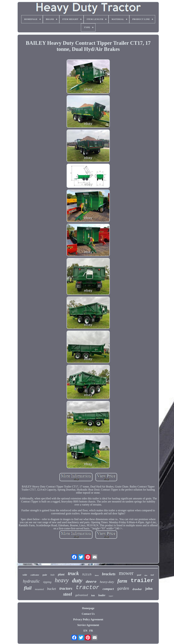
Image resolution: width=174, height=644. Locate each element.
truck (73, 573)
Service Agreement (88, 625)
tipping (47, 582)
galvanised (82, 595)
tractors (66, 588)
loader (102, 595)
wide (25, 575)
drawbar (137, 589)
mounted (39, 589)
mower (126, 573)
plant (61, 574)
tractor (87, 588)
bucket (51, 589)
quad (139, 575)
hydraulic (31, 581)
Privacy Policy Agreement (88, 619)
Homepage (88, 608)
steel (68, 594)
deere (91, 582)
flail (28, 588)
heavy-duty (107, 582)
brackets (109, 574)
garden (123, 588)
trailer (142, 581)
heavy (62, 580)
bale (53, 575)
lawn (97, 575)
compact (108, 589)
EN (85, 631)
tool (152, 575)
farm (122, 581)
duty (77, 580)
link (93, 595)
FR (91, 631)
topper (111, 596)
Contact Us (88, 614)
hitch (87, 575)
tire (146, 575)
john (149, 588)
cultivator (35, 575)
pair (45, 575)
